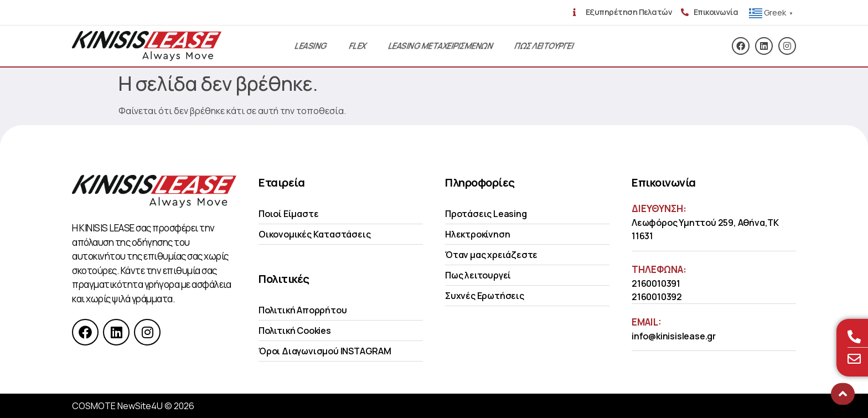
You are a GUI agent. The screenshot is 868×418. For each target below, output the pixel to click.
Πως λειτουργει (544, 46)
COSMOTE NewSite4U (117, 406)
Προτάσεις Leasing (486, 214)
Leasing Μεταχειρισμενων (440, 46)
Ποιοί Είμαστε (288, 214)
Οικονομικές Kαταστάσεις (314, 234)
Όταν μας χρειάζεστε (491, 255)
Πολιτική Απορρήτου (303, 310)
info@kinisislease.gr (674, 336)
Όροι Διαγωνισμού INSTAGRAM (325, 351)
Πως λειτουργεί (478, 275)
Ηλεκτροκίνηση (477, 234)
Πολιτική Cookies (295, 331)
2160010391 (656, 283)
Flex (358, 46)
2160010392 (657, 297)
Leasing (311, 46)
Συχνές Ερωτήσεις (485, 296)
